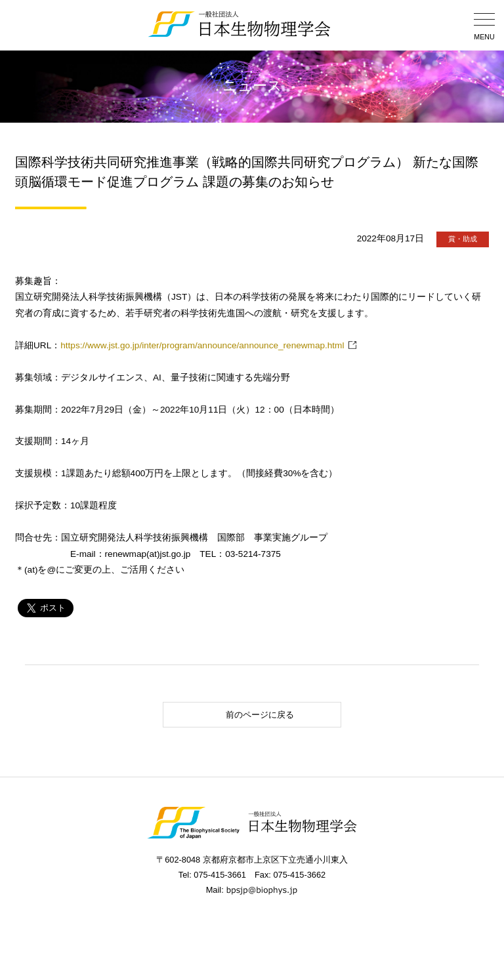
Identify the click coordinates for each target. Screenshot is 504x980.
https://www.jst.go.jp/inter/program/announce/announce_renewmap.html (202, 345)
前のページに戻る (232, 715)
